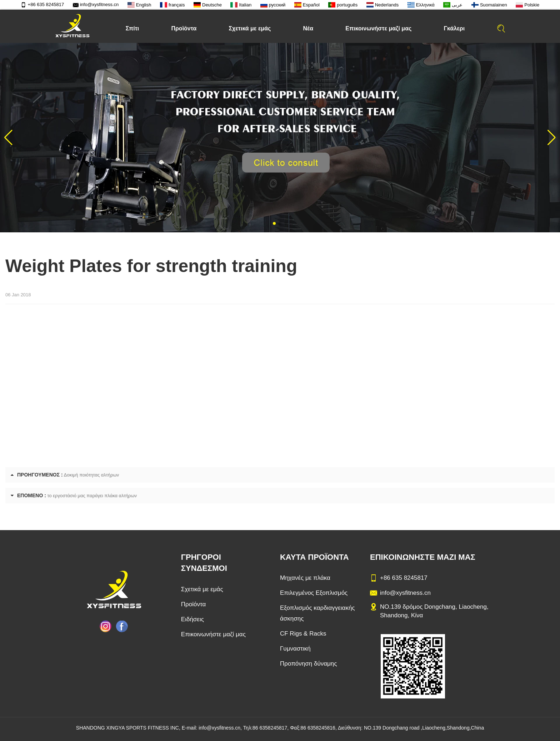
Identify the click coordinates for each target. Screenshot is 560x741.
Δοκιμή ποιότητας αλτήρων (92, 475)
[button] (274, 223)
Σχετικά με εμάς (250, 28)
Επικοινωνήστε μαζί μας (378, 28)
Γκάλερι (454, 28)
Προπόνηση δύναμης (309, 664)
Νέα (308, 28)
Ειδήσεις (192, 619)
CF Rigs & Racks (303, 634)
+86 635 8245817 (42, 4)
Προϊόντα (184, 28)
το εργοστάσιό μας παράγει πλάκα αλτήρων (92, 496)
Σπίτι (132, 28)
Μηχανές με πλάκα (305, 578)
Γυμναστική (295, 649)
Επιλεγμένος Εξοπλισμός (314, 593)
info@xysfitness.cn (96, 4)
